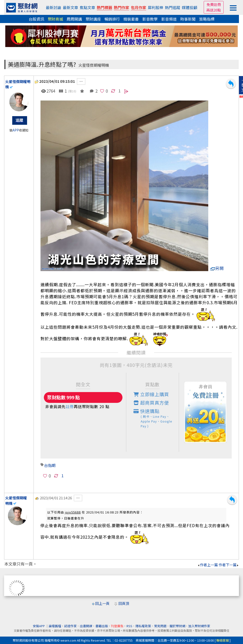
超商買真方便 (151, 403)
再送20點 (214, 10)
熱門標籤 (104, 7)
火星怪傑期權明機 (94, 65)
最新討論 (53, 7)
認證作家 (70, 626)
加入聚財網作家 (199, 626)
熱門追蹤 (173, 7)
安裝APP (39, 626)
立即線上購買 (151, 394)
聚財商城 (55, 19)
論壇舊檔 (55, 626)
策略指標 (207, 19)
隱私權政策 (143, 626)
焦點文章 (87, 7)
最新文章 (70, 7)
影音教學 (150, 19)
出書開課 (86, 626)
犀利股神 (156, 7)
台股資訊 (36, 19)
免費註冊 (214, 4)
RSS (129, 626)
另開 (217, 268)
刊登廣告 (117, 626)
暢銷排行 (112, 19)
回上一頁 (102, 603)
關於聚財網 (177, 626)
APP (16, 130)
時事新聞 (188, 19)
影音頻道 (169, 19)
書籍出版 (102, 626)
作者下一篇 (229, 565)
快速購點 (156, 418)
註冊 (70, 406)
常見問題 (160, 626)
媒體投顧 (190, 7)
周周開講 (74, 19)
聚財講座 (93, 19)
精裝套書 (131, 19)
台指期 (50, 465)
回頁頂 (124, 603)
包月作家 (139, 7)
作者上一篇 (208, 565)
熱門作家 (121, 7)
